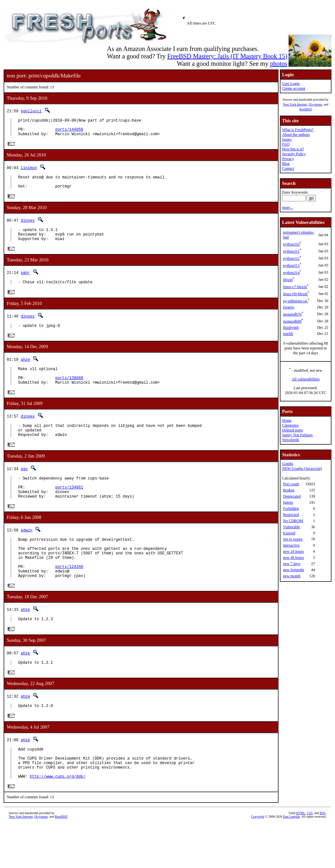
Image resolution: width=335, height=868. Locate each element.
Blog (286, 164)
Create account (294, 88)
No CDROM (293, 521)
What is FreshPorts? (298, 130)
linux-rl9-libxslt (295, 294)
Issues (287, 139)
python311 (291, 251)
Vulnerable (292, 527)
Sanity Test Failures (297, 435)
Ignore (288, 502)
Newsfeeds (291, 440)
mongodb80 (292, 321)
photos (279, 64)
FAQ (286, 144)
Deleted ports (292, 430)
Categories (290, 425)
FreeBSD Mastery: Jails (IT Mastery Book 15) (227, 56)
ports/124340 (69, 598)
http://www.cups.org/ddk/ (58, 820)
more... (288, 207)
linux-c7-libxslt (295, 287)
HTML (300, 857)
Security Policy (294, 154)
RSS (323, 857)
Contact (288, 168)
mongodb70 (292, 314)
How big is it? (293, 149)
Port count (291, 484)
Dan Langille (291, 861)
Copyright (258, 861)
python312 (291, 258)
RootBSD (306, 109)
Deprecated (292, 496)
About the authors (296, 135)
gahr (25, 283)
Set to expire (293, 539)
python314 (291, 273)
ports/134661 (69, 510)
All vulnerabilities (306, 379)
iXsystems (315, 104)
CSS (310, 857)
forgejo (289, 307)
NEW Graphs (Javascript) (302, 469)
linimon (29, 172)
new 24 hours (294, 551)
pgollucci (31, 111)
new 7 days (292, 564)
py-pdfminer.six (295, 301)
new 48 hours (294, 558)
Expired (289, 533)
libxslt (288, 280)
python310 (291, 244)
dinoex (28, 227)
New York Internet (295, 104)
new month (292, 576)
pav (24, 488)
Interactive (291, 545)
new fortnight (294, 570)
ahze (25, 372)
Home (287, 420)
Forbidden (291, 509)
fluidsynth (291, 328)
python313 (291, 266)
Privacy (288, 159)
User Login (291, 84)
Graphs (288, 464)
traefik (288, 334)
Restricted (291, 515)
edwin (26, 555)
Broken (289, 490)
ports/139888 (69, 393)
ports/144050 (69, 132)
